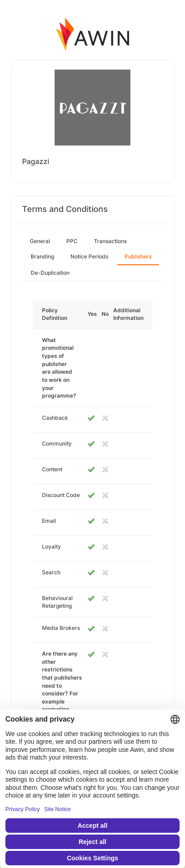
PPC (72, 241)
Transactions (110, 241)
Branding (42, 256)
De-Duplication (50, 273)
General (40, 241)
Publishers (138, 256)
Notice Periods (89, 256)
